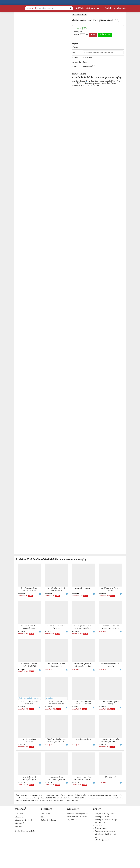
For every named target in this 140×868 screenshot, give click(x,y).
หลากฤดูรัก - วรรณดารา (83, 588)
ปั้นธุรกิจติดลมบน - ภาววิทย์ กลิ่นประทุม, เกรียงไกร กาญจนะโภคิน (110, 628)
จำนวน (76, 35)
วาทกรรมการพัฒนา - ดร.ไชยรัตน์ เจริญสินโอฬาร (56, 704)
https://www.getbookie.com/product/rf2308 (104, 795)
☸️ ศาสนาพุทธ (88, 58)
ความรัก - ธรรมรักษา (83, 739)
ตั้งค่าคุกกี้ (19, 826)
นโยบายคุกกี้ (20, 823)
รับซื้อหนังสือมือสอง (48, 820)
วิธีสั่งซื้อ (80, 8)
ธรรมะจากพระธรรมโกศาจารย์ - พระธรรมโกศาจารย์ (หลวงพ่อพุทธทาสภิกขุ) (83, 779)
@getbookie (105, 840)
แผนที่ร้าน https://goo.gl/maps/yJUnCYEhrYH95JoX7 (59, 801)
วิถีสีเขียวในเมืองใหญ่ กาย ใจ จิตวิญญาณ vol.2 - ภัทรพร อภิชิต (56, 742)
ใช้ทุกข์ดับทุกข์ (110, 777)
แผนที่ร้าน (99, 825)
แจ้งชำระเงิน (90, 8)
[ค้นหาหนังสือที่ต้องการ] (71, 8)
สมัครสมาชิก (121, 8)
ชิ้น (87, 35)
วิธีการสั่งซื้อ (45, 817)
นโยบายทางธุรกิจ (21, 817)
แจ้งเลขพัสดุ (46, 814)
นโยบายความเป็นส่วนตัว (24, 820)
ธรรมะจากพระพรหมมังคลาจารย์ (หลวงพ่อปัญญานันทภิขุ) (110, 742)
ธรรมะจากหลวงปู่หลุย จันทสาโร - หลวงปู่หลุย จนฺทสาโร (56, 779)
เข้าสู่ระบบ (110, 8)
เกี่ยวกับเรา (19, 814)
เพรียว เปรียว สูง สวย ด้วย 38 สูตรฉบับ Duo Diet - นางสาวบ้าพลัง (83, 666)
